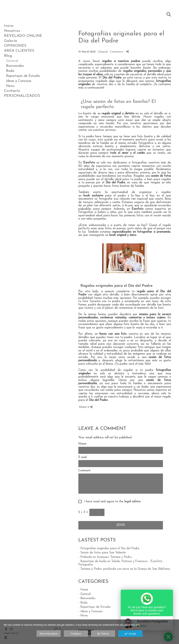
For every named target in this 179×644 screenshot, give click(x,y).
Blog (8, 56)
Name (82, 444)
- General (84, 594)
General (12, 61)
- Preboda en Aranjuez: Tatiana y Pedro (105, 557)
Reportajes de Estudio (23, 76)
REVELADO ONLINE (23, 36)
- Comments (116, 52)
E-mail (82, 457)
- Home (83, 590)
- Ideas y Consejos (91, 611)
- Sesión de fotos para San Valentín (102, 553)
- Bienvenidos (87, 598)
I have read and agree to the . (111, 502)
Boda (10, 71)
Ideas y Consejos (19, 81)
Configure (76, 634)
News (10, 86)
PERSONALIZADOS (22, 96)
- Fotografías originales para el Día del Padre (109, 549)
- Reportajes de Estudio (94, 607)
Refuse (103, 634)
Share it (86, 407)
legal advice (132, 502)
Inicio (9, 26)
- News (83, 616)
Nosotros (12, 31)
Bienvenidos (15, 66)
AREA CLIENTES (19, 51)
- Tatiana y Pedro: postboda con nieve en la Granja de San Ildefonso (124, 569)
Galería (10, 41)
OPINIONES (15, 46)
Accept (130, 634)
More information (49, 634)
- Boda (83, 603)
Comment (84, 471)
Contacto (12, 91)
